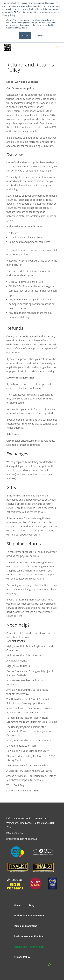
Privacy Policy (22, 957)
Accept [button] (25, 36)
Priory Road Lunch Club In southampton (29, 740)
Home (17, 905)
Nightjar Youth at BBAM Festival (24, 655)
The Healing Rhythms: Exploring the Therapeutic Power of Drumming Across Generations (29, 731)
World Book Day (15, 785)
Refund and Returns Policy (29, 947)
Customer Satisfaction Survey (23, 790)
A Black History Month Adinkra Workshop (29, 771)
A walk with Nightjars (18, 661)
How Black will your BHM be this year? (28, 751)
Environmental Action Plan (21, 746)
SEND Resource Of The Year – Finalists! (28, 765)
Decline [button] (39, 36)
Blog (32, 905)
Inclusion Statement (25, 926)
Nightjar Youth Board (18, 666)
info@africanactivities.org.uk (22, 839)
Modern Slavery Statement (29, 916)
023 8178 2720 (15, 833)
